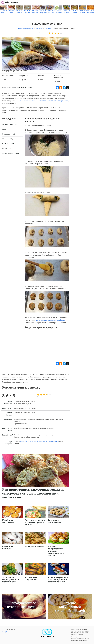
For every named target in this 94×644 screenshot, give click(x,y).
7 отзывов (43, 33)
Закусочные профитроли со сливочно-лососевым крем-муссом (57, 551)
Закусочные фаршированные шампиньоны (11, 580)
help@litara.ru (7, 632)
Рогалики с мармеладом (54, 521)
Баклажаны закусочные (31, 578)
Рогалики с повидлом (8, 548)
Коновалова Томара (26, 88)
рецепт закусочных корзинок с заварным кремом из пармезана (42, 101)
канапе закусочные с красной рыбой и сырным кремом (39, 442)
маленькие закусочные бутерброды (50, 320)
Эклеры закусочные (35, 547)
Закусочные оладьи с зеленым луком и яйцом (35, 522)
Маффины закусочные (8, 521)
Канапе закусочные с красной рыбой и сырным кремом (58, 580)
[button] (92, 2)
